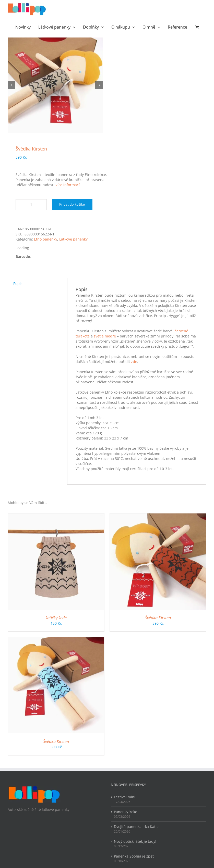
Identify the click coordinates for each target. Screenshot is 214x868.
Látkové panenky (73, 239)
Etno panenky (46, 239)
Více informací (68, 185)
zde (134, 362)
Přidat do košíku (72, 204)
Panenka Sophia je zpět (134, 856)
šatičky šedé (56, 618)
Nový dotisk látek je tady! (135, 841)
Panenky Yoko (126, 812)
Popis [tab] (18, 284)
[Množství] (31, 205)
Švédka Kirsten (158, 618)
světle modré (105, 336)
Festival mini (125, 797)
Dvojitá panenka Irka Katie (136, 827)
